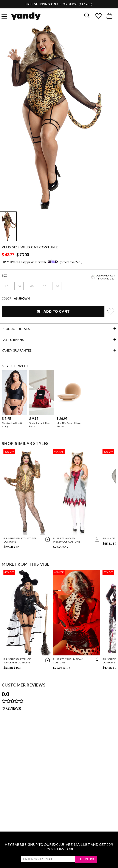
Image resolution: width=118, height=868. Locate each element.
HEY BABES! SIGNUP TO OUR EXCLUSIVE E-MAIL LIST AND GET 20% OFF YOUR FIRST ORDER (59, 847)
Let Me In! (86, 859)
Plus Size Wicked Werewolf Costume (67, 540)
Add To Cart (53, 312)
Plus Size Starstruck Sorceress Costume (17, 661)
